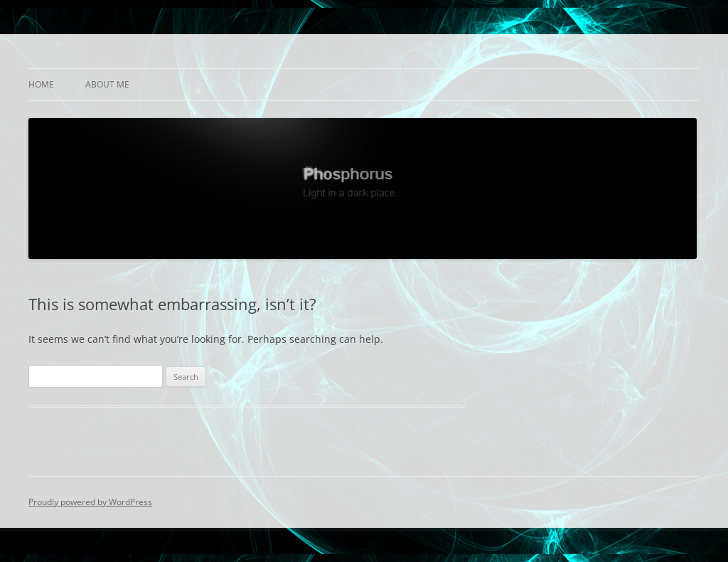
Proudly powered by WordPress (90, 502)
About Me (107, 84)
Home (41, 84)
